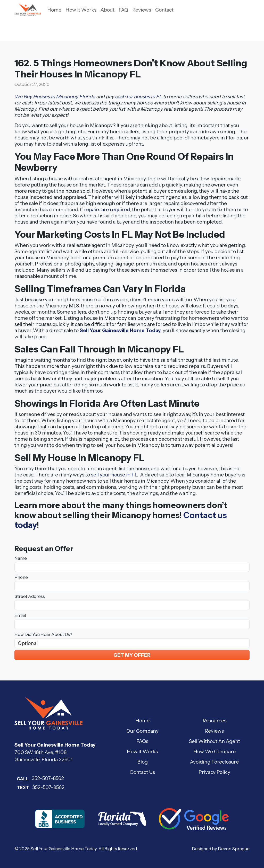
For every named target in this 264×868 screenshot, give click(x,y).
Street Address (30, 596)
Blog (142, 762)
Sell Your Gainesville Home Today (120, 330)
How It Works (81, 10)
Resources (214, 721)
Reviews (142, 10)
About (108, 10)
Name (21, 558)
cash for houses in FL (138, 96)
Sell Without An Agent (214, 741)
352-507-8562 (39, 778)
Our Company (142, 731)
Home (54, 10)
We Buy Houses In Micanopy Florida (55, 96)
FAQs (142, 741)
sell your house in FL (114, 475)
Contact (164, 10)
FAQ (123, 10)
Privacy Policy (214, 772)
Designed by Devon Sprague (221, 849)
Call (23, 779)
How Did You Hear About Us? (43, 634)
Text (23, 787)
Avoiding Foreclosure (214, 762)
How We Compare (214, 751)
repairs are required (107, 209)
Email (20, 615)
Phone (21, 577)
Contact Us (142, 772)
